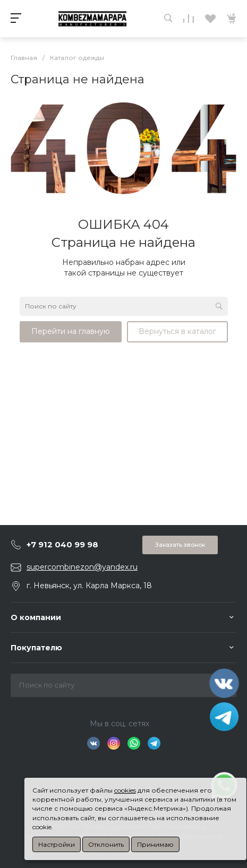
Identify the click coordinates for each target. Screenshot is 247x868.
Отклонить (106, 844)
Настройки (57, 844)
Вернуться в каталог (177, 331)
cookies (125, 790)
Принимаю (155, 844)
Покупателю (36, 648)
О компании (36, 617)
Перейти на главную (71, 331)
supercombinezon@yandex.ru (82, 567)
